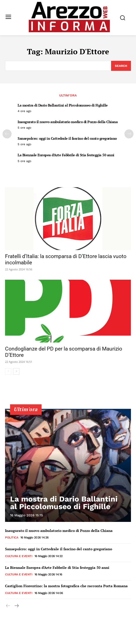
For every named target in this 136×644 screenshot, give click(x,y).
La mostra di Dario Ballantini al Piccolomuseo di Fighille (63, 105)
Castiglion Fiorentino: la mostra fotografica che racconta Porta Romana (66, 586)
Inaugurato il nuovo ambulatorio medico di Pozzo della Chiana (68, 122)
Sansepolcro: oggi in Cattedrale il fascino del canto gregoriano (67, 138)
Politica (12, 537)
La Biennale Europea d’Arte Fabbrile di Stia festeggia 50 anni (66, 155)
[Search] (121, 66)
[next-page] (129, 134)
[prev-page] (7, 134)
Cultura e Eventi (19, 556)
